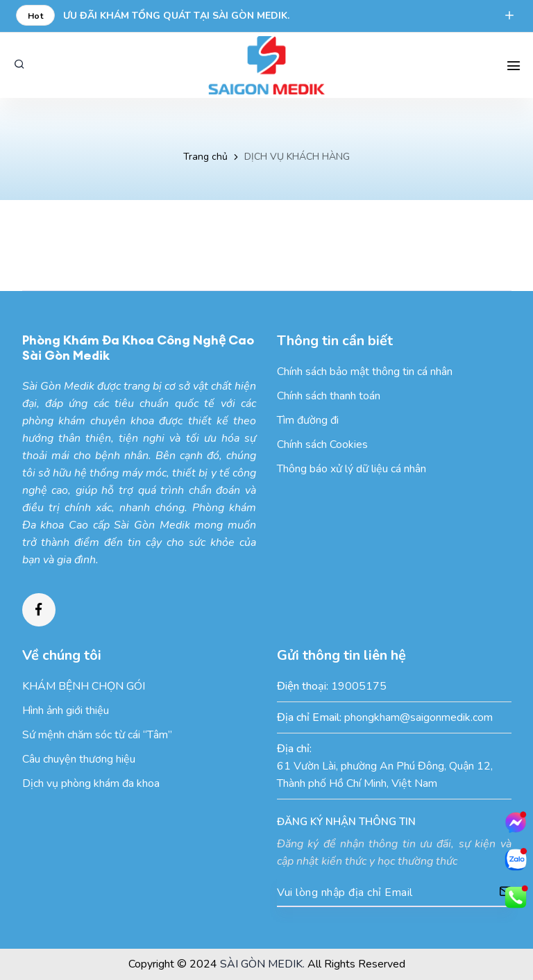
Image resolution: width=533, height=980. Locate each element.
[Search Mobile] (514, 65)
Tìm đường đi (308, 420)
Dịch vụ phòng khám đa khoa (91, 783)
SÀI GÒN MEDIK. (262, 964)
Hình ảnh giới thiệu (66, 711)
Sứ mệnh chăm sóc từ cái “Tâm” (97, 735)
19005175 (359, 686)
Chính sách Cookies (322, 445)
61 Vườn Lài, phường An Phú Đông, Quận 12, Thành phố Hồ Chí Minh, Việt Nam (385, 775)
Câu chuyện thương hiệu (79, 759)
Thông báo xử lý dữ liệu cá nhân (352, 469)
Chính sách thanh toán (329, 396)
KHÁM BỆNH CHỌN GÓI (84, 686)
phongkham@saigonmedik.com (418, 717)
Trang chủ (205, 157)
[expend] (509, 16)
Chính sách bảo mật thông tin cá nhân (365, 372)
